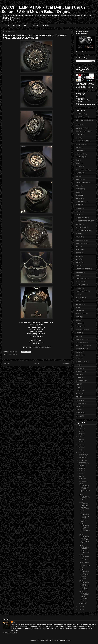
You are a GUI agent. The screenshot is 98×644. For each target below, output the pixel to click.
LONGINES (79, 282)
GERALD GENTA (81, 227)
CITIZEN (78, 186)
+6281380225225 (18, 19)
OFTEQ (78, 307)
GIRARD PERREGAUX (83, 231)
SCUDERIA (79, 355)
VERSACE (79, 400)
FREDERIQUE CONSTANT (84, 221)
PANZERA (79, 326)
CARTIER (79, 173)
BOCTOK (79, 147)
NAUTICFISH (80, 304)
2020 (80, 442)
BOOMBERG (80, 151)
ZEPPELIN (79, 413)
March (81, 479)
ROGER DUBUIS (81, 349)
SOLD (15, 354)
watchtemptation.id (10, 20)
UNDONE (79, 397)
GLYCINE (79, 234)
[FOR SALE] (79, 114)
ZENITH (78, 410)
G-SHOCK (79, 224)
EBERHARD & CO (81, 202)
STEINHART (80, 378)
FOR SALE (17, 25)
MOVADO (79, 301)
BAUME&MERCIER (82, 141)
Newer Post (7, 364)
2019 (80, 445)
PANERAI (79, 323)
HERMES (79, 256)
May (81, 473)
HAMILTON (79, 250)
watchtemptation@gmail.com (15, 22)
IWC (77, 266)
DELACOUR (79, 195)
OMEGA (78, 310)
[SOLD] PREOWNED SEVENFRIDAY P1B (85, 497)
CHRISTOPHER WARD (83, 183)
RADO (78, 336)
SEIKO (78, 358)
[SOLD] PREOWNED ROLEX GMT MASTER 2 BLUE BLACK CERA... (84, 506)
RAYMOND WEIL (81, 339)
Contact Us (45, 25)
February (82, 481)
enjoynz (56, 640)
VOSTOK (78, 406)
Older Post (66, 364)
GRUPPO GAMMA (81, 243)
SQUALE (78, 374)
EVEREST (79, 208)
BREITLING (79, 157)
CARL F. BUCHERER (82, 170)
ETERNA (78, 205)
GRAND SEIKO (80, 240)
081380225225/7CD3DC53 (43, 347)
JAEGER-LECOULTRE (83, 269)
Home (7, 25)
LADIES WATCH (81, 278)
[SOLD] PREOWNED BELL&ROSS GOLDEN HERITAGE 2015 (84, 517)
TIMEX (78, 384)
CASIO (78, 176)
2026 (80, 426)
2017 (80, 450)
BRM (77, 160)
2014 (80, 609)
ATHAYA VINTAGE (81, 128)
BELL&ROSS (80, 144)
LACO (78, 275)
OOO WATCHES (81, 314)
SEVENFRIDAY (80, 362)
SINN (77, 365)
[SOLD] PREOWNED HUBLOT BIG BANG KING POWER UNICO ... (84, 574)
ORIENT (78, 317)
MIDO (77, 294)
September (83, 463)
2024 (80, 431)
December (83, 455)
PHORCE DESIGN (81, 330)
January (82, 603)
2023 (80, 434)
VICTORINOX (80, 403)
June (81, 471)
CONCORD (79, 189)
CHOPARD (79, 179)
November (83, 457)
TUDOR (78, 390)
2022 (80, 437)
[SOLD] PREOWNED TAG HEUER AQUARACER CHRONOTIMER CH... (85, 539)
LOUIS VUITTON (81, 285)
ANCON (78, 125)
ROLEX (78, 352)
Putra (15, 622)
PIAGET (78, 333)
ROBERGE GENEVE (82, 346)
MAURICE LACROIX (82, 291)
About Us (35, 25)
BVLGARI (79, 167)
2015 (80, 607)
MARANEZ (79, 288)
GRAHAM (79, 237)
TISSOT (78, 387)
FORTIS (78, 215)
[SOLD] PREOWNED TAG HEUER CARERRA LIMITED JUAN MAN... (85, 488)
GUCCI (78, 246)
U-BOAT (78, 394)
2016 (80, 453)
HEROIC (78, 259)
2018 (80, 447)
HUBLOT (10, 354)
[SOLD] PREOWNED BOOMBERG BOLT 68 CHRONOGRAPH (84, 528)
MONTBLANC (80, 298)
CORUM (78, 192)
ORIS (77, 320)
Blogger (68, 640)
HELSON (78, 253)
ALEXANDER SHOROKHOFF (85, 120)
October (82, 460)
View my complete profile (10, 633)
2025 (80, 429)
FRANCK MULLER (81, 218)
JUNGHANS (79, 272)
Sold (26, 25)
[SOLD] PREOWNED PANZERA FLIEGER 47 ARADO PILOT (84, 549)
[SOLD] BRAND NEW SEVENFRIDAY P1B (85, 565)
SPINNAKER (80, 371)
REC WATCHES (81, 342)
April (81, 476)
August (82, 465)
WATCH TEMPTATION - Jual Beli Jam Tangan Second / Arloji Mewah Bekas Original (43, 9)
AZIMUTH (79, 135)
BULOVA (78, 163)
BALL (77, 138)
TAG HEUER (80, 381)
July (81, 468)
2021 (80, 439)
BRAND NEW (80, 154)
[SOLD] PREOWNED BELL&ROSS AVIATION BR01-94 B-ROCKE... (84, 596)
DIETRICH (79, 199)
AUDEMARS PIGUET (82, 131)
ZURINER (79, 416)
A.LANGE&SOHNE (82, 117)
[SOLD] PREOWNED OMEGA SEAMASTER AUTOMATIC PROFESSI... (84, 585)
